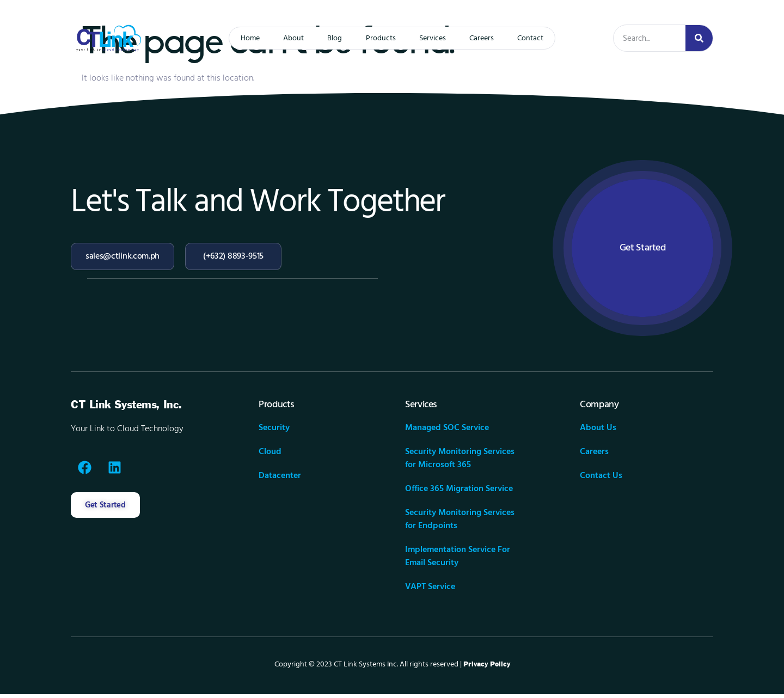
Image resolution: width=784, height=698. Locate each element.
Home (239, 38)
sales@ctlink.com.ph (122, 256)
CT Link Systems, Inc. (126, 409)
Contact (542, 38)
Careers (489, 38)
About (286, 38)
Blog (331, 38)
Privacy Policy (487, 668)
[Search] (699, 38)
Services (436, 38)
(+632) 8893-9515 (233, 256)
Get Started (643, 250)
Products (381, 38)
